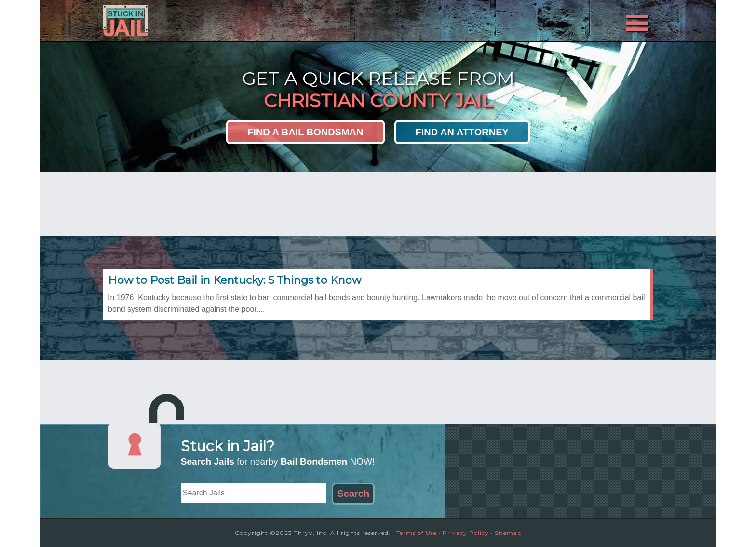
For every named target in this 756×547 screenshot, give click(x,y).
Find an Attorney (462, 132)
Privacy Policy (466, 533)
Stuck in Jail (190, 21)
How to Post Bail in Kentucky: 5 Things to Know (235, 280)
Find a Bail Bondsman (305, 132)
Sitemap (508, 533)
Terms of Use (417, 533)
